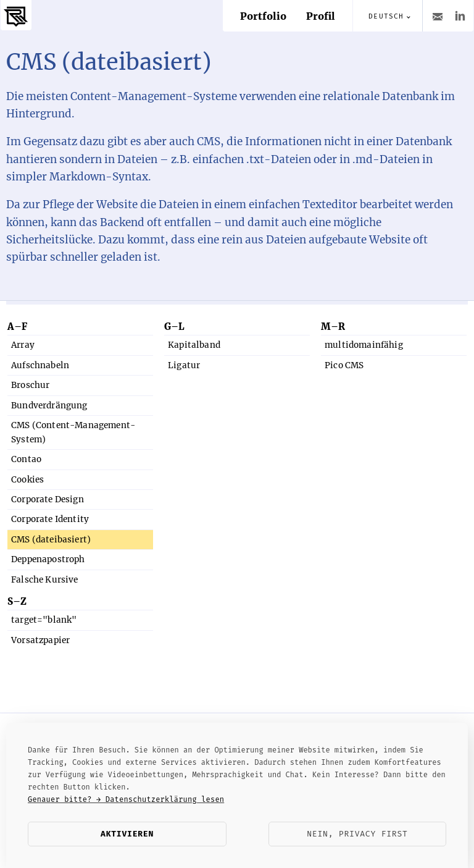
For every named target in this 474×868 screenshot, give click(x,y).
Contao (26, 459)
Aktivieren (127, 834)
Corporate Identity (50, 519)
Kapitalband (194, 345)
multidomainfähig (364, 345)
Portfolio (263, 16)
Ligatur (184, 365)
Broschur (30, 385)
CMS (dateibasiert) (51, 540)
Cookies (27, 480)
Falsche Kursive (45, 580)
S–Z (17, 601)
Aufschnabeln (40, 365)
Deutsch (386, 16)
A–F (17, 327)
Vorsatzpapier (40, 640)
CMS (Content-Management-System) (73, 432)
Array (23, 345)
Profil (321, 16)
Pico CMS (344, 365)
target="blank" (44, 620)
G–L (174, 327)
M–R (333, 327)
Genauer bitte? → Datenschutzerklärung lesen (126, 799)
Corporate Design (48, 499)
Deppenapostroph (48, 559)
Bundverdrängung (49, 406)
